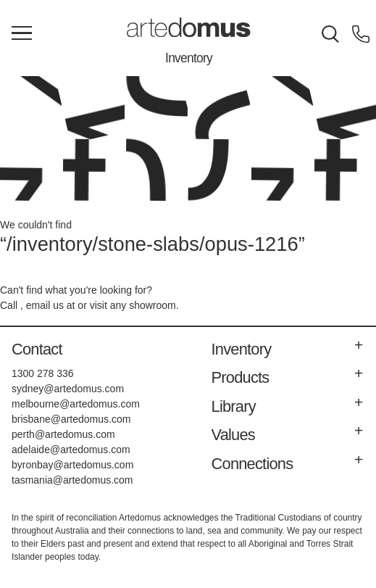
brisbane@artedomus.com (71, 419)
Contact (37, 349)
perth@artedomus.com (63, 434)
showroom (153, 305)
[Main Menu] (22, 34)
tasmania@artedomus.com (72, 480)
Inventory (189, 58)
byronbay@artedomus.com (72, 465)
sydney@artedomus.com (68, 389)
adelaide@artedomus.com (71, 450)
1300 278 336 (43, 373)
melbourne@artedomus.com (76, 404)
